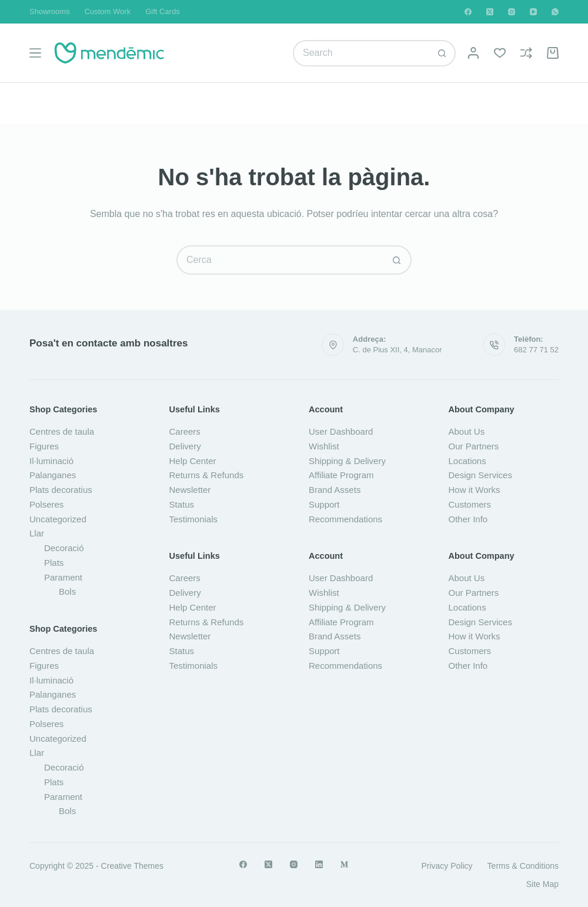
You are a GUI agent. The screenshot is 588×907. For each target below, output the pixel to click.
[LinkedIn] (319, 864)
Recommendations (345, 519)
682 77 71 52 (536, 350)
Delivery (185, 446)
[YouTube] (533, 12)
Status (182, 504)
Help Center (193, 461)
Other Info (468, 519)
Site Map (542, 884)
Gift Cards (163, 11)
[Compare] (526, 53)
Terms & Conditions (523, 866)
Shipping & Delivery (347, 461)
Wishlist (324, 446)
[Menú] (35, 53)
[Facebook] (468, 12)
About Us (467, 431)
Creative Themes (132, 866)
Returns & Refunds (207, 475)
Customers (470, 504)
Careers (185, 431)
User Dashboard (341, 431)
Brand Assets (335, 490)
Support (324, 504)
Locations (467, 461)
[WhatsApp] (555, 12)
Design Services (480, 475)
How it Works (475, 490)
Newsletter (190, 490)
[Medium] (344, 864)
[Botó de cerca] (442, 53)
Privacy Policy (447, 866)
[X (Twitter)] (490, 12)
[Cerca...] (361, 53)
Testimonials (194, 519)
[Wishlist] (500, 53)
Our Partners (474, 446)
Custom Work (108, 11)
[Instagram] (512, 12)
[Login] (473, 53)
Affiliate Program (341, 475)
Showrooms (50, 11)
